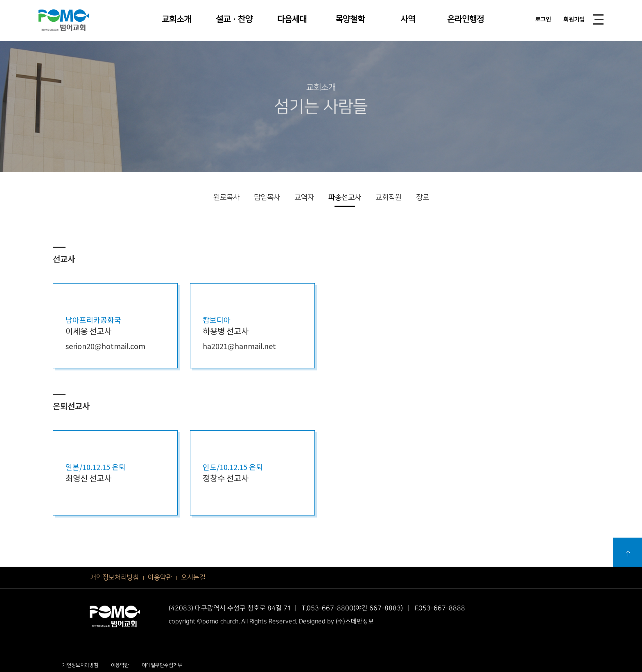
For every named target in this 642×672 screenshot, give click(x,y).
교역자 (304, 198)
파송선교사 (345, 198)
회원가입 (574, 20)
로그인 (543, 20)
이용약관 (160, 577)
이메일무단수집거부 (162, 665)
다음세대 (292, 19)
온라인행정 (466, 19)
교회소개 (176, 19)
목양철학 (350, 19)
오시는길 (193, 577)
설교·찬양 (234, 19)
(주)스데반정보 (355, 621)
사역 (408, 19)
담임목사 (267, 198)
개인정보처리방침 (115, 577)
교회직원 (389, 198)
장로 (423, 198)
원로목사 (226, 198)
